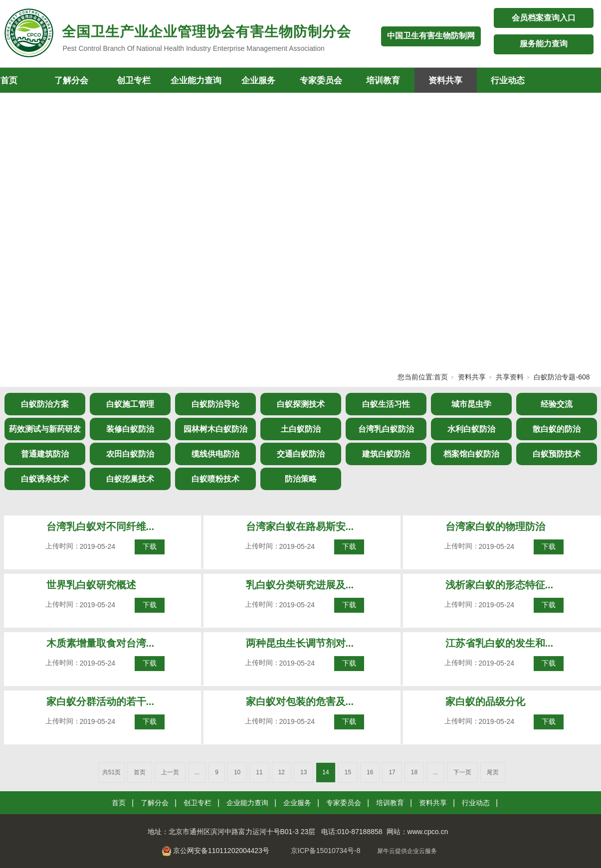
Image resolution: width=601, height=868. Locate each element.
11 (259, 772)
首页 (441, 377)
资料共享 (445, 81)
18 (414, 772)
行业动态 (508, 81)
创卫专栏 (134, 81)
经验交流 (557, 404)
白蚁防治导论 (215, 404)
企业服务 (258, 81)
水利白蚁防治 (471, 429)
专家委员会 (321, 81)
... (197, 772)
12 (282, 772)
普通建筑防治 (45, 454)
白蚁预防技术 (557, 454)
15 (348, 772)
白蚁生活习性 (386, 404)
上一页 (170, 772)
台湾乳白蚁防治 (386, 429)
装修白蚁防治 (130, 429)
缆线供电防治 (215, 454)
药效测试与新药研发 (45, 429)
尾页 (493, 772)
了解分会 (71, 81)
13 (303, 772)
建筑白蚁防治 (386, 454)
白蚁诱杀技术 (45, 479)
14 (325, 772)
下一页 (462, 772)
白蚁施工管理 (130, 404)
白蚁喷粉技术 (215, 479)
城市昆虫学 (471, 404)
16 (370, 772)
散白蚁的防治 (557, 429)
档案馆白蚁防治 (471, 454)
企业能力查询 (196, 81)
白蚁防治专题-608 (562, 377)
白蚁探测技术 (301, 404)
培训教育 (383, 81)
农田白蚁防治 (130, 454)
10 (237, 772)
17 (392, 772)
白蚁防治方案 (45, 404)
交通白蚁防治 (301, 454)
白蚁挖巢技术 (130, 479)
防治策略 (301, 479)
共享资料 (510, 377)
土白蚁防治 (301, 429)
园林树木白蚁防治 (215, 429)
